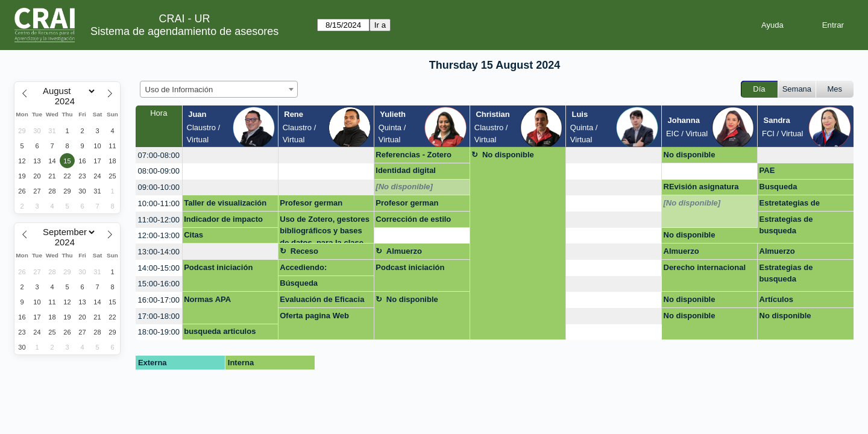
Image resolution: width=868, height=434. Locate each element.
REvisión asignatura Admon (701, 189)
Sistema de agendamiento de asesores (184, 31)
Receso (304, 251)
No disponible (508, 155)
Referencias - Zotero (414, 155)
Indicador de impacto (223, 219)
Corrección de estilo (413, 219)
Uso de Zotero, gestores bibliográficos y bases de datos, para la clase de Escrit (325, 229)
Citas (193, 235)
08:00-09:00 (159, 171)
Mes (835, 89)
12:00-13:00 (159, 235)
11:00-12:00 (159, 220)
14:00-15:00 (159, 268)
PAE (767, 170)
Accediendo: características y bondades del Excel (316, 269)
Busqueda (778, 187)
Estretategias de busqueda (790, 205)
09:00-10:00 (159, 187)
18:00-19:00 (159, 332)
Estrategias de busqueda (786, 225)
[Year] (68, 101)
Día (759, 89)
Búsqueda (299, 283)
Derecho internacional (705, 267)
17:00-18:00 (159, 316)
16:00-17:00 (159, 300)
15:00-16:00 (159, 284)
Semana (797, 89)
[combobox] (219, 89)
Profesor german (311, 203)
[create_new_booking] (230, 155)
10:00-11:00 (159, 203)
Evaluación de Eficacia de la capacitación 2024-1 (325, 301)
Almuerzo (404, 251)
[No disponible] (404, 187)
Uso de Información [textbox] (179, 90)
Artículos (776, 299)
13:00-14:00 (159, 252)
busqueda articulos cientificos (220, 333)
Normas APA (207, 299)
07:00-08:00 (159, 155)
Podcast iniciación (218, 267)
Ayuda (772, 25)
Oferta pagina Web (314, 316)
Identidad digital (406, 170)
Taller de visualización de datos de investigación (225, 205)
